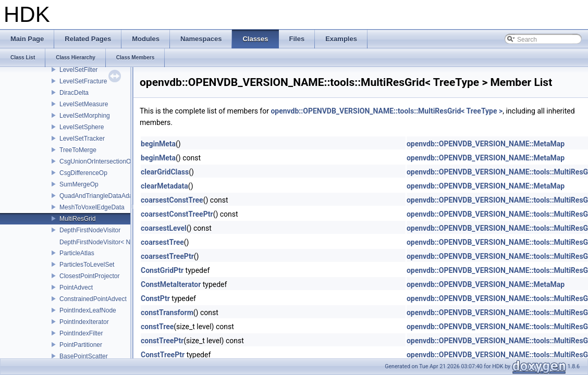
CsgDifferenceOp (83, 173)
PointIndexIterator (84, 322)
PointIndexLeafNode (88, 310)
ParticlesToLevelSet (87, 265)
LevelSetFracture (83, 81)
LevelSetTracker (82, 139)
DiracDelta (74, 93)
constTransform (167, 312)
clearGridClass (165, 172)
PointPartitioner (81, 345)
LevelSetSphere (82, 127)
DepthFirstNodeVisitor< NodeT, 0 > (108, 242)
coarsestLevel (164, 228)
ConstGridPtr (162, 270)
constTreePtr (162, 341)
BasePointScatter (84, 356)
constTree (157, 327)
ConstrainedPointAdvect (93, 299)
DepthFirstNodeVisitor (90, 230)
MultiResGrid (77, 219)
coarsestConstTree (172, 200)
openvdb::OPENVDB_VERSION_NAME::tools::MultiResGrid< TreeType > (387, 111)
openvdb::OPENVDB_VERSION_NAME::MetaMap (486, 144)
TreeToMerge (78, 150)
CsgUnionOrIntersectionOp (97, 161)
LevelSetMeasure (84, 104)
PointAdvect (76, 287)
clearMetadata (164, 186)
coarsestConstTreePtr (177, 214)
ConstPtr (155, 298)
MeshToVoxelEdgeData (92, 207)
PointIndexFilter (81, 333)
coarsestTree (162, 242)
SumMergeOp (79, 184)
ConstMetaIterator (171, 284)
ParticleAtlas (77, 253)
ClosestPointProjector (89, 276)
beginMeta (158, 144)
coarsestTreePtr (167, 256)
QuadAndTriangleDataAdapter (101, 196)
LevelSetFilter (78, 70)
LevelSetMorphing (85, 116)
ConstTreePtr (163, 355)
